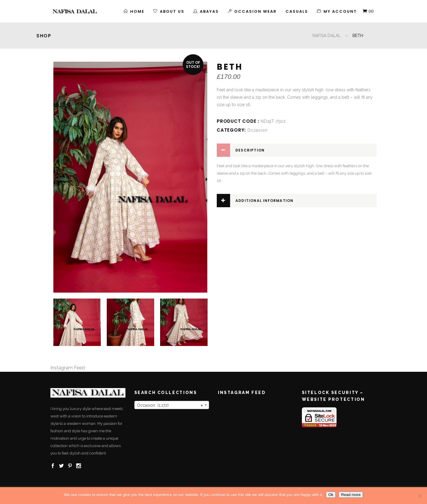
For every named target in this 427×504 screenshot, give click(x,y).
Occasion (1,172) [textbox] (170, 405)
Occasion (257, 130)
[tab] (297, 150)
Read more (351, 495)
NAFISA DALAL (411, 36)
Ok (331, 495)
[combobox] (172, 405)
